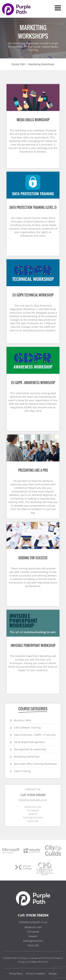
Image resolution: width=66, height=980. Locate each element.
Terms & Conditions (36, 974)
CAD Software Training (27, 728)
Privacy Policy (16, 974)
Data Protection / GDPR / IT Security (35, 735)
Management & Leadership (30, 749)
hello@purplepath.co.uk (33, 800)
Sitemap (53, 974)
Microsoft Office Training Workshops (36, 764)
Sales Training (22, 771)
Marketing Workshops (27, 757)
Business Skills (23, 720)
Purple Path (18, 64)
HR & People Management (29, 742)
